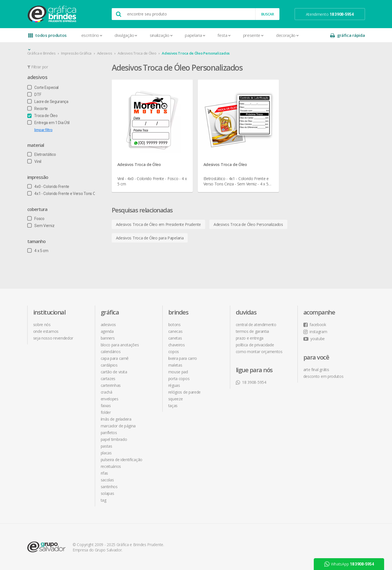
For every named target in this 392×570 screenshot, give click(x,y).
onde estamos (46, 331)
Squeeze (176, 399)
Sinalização (161, 35)
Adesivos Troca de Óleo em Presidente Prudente (159, 224)
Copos (174, 352)
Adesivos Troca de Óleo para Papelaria (150, 238)
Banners (108, 338)
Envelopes (110, 399)
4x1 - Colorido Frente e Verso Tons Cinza (65, 194)
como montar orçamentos (259, 352)
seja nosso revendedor (53, 338)
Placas (106, 453)
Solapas (107, 493)
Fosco (36, 219)
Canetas (175, 338)
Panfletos (109, 433)
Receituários (111, 466)
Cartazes (108, 379)
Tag (104, 500)
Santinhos (109, 487)
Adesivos (105, 53)
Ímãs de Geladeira (116, 419)
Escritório (92, 35)
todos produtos (48, 37)
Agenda (107, 331)
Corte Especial (43, 87)
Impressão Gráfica (76, 53)
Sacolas (107, 480)
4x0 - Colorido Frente (48, 187)
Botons (174, 325)
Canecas (175, 331)
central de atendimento (256, 325)
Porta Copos (179, 379)
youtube (314, 339)
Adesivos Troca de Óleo (137, 53)
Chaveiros (177, 345)
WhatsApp (349, 564)
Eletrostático (42, 154)
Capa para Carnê (115, 358)
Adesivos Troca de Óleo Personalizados (196, 53)
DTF (34, 95)
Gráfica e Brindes (42, 53)
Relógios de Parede (185, 392)
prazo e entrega (250, 338)
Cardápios (109, 365)
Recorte (38, 109)
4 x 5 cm (38, 251)
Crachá (107, 392)
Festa (224, 35)
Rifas (105, 473)
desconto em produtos (323, 376)
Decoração (287, 35)
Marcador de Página (118, 426)
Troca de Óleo (42, 116)
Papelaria (195, 35)
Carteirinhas (111, 385)
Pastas (107, 446)
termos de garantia (253, 331)
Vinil (34, 161)
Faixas (106, 406)
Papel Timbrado (114, 439)
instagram (315, 332)
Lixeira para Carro (183, 358)
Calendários (111, 352)
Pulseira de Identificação (122, 460)
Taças (173, 406)
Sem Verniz (41, 226)
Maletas (175, 365)
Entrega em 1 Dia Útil (48, 123)
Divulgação (126, 35)
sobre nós (42, 325)
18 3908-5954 (251, 382)
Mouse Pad (178, 372)
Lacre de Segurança (48, 102)
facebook (315, 325)
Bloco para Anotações (120, 345)
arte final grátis (316, 370)
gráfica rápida (348, 35)
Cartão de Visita (114, 372)
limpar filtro (43, 130)
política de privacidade (255, 345)
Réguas (174, 385)
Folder (106, 412)
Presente (253, 35)
